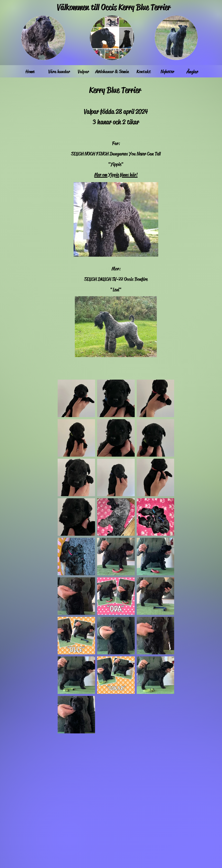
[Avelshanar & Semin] (112, 72)
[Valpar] (83, 72)
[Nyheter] (167, 72)
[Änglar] (192, 72)
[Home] (30, 72)
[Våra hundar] (59, 72)
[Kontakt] (144, 72)
